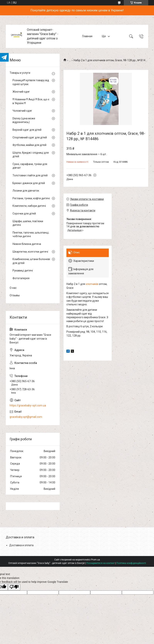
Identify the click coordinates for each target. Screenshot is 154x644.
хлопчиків (92, 284)
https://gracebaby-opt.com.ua (28, 405)
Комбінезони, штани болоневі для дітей (31, 261)
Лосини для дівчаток (26, 191)
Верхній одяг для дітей (27, 130)
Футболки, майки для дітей (29, 145)
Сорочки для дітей (24, 214)
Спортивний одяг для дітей (30, 137)
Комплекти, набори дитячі (29, 206)
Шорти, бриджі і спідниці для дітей (31, 155)
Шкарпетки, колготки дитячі (30, 252)
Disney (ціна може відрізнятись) (24, 120)
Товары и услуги (20, 73)
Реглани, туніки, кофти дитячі (31, 198)
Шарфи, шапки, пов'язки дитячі (28, 223)
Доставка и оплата (21, 545)
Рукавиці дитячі (23, 270)
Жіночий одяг (21, 92)
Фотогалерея (21, 278)
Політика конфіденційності (131, 563)
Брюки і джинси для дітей (29, 183)
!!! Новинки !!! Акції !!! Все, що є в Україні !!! (31, 101)
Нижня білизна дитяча (27, 244)
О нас (13, 288)
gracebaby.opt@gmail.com (26, 417)
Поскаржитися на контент (101, 563)
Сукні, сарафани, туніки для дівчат (30, 166)
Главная (87, 36)
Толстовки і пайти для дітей (30, 175)
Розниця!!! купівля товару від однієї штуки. (31, 82)
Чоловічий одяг (22, 111)
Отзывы (15, 295)
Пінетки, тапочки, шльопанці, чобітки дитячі (31, 234)
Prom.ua (95, 560)
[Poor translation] (14, 587)
